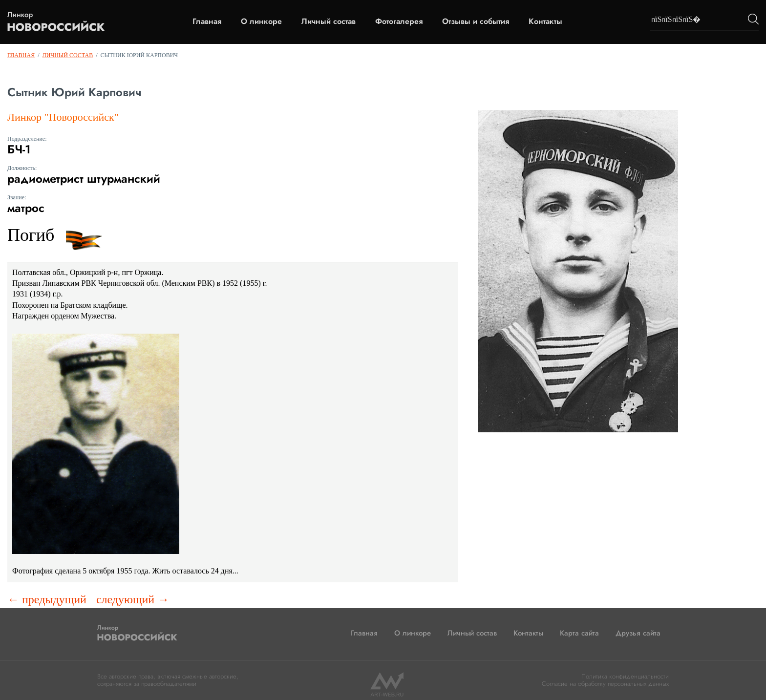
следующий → (133, 599)
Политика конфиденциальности (625, 676)
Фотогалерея (399, 21)
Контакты (545, 21)
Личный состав (329, 21)
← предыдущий (47, 599)
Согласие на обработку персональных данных (605, 684)
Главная (207, 21)
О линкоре (261, 21)
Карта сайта (579, 633)
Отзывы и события (476, 21)
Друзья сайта (638, 633)
